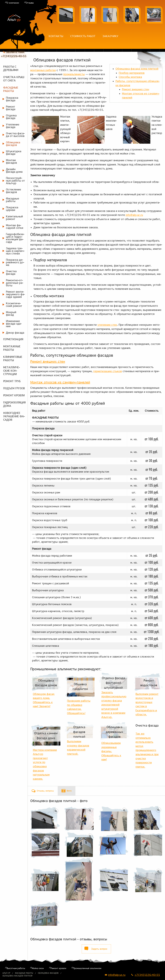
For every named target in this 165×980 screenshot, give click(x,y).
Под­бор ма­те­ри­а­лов (132, 73)
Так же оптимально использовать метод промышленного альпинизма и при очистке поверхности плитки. (147, 750)
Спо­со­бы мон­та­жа (130, 77)
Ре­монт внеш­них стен (136, 89)
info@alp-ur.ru (134, 215)
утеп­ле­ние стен (107, 325)
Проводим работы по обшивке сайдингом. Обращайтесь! (79, 707)
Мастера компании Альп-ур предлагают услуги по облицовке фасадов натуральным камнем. (45, 764)
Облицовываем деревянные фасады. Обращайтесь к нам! (111, 751)
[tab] (43, 791)
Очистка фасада (147, 725)
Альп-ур (6, 973)
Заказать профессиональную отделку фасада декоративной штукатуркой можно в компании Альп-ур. (114, 705)
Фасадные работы (24, 973)
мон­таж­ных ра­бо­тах (43, 70)
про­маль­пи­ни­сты (74, 74)
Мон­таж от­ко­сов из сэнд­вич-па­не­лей (60, 382)
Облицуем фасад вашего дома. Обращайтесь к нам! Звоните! (44, 700)
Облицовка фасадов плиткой (17, 976)
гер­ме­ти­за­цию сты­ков (108, 371)
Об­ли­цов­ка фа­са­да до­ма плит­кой (137, 69)
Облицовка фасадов (48, 973)
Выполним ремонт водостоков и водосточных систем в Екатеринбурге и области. (147, 704)
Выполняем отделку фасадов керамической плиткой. (78, 748)
